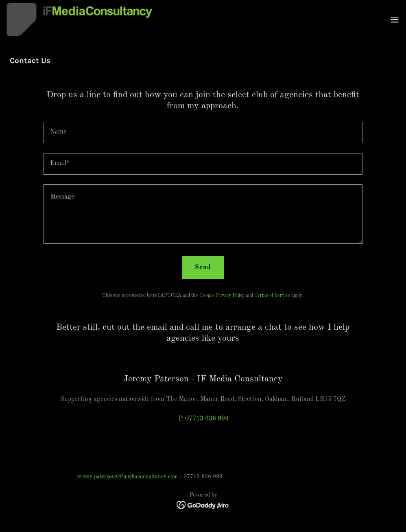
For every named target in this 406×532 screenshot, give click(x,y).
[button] (395, 20)
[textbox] (203, 132)
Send (203, 267)
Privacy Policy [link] (230, 296)
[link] (79, 20)
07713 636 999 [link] (207, 419)
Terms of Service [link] (272, 296)
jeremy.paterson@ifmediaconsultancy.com (127, 477)
